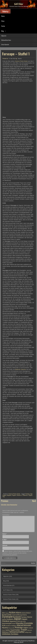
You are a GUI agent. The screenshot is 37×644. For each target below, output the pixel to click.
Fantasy (28, 494)
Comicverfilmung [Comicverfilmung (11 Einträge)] (17, 615)
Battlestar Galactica (21, 369)
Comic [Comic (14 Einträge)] (9, 615)
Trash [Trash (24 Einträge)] (24, 630)
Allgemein (4, 36)
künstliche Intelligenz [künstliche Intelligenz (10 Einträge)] (11, 626)
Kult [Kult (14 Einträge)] (4, 625)
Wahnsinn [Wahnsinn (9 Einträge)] (30, 630)
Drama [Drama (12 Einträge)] (25, 615)
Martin (20, 59)
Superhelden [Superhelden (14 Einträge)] (15, 630)
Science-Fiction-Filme (9, 595)
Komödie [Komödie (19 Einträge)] (29, 623)
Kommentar (6, 515)
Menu (5, 11)
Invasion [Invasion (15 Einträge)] (10, 619)
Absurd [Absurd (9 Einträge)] (7, 613)
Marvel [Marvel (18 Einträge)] (20, 625)
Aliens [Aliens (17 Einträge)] (19, 613)
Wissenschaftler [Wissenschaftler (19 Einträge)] (17, 632)
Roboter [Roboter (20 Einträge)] (19, 627)
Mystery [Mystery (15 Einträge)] (5, 628)
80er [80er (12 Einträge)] (4, 613)
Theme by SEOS (19, 642)
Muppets (9, 495)
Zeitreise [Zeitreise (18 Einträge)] (6, 634)
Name (5, 534)
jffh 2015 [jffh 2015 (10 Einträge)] (23, 622)
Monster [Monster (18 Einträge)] (27, 625)
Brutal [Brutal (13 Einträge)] (4, 615)
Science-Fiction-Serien (14, 494)
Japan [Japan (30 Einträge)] (17, 619)
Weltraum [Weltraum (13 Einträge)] (6, 632)
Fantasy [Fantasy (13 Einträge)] (24, 617)
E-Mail (5, 540)
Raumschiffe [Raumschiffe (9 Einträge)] (12, 628)
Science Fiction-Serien (21, 61)
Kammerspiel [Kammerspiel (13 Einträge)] (7, 623)
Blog (3, 31)
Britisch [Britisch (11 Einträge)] (28, 613)
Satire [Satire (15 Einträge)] (26, 628)
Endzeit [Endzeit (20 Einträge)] (17, 617)
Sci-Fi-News (6, 590)
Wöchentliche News (6, 40)
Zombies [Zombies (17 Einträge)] (14, 634)
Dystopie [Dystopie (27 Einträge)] (7, 617)
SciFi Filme (19, 4)
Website (5, 545)
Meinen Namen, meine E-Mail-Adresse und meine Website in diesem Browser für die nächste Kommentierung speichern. (17, 553)
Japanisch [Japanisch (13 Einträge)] (13, 621)
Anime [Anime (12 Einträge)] (24, 613)
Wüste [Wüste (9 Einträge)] (30, 632)
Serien (3, 26)
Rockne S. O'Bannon (22, 495)
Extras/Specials (5, 44)
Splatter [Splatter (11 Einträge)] (8, 630)
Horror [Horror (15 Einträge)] (30, 617)
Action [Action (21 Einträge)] (12, 613)
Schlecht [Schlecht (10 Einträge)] (31, 628)
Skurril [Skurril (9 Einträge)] (4, 630)
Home (3, 16)
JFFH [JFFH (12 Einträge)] (19, 621)
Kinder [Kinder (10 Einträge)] (14, 624)
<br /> (8, 455)
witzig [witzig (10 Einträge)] (27, 632)
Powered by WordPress (28, 641)
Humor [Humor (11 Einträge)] (4, 619)
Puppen (14, 495)
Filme (3, 21)
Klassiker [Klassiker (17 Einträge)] (20, 623)
